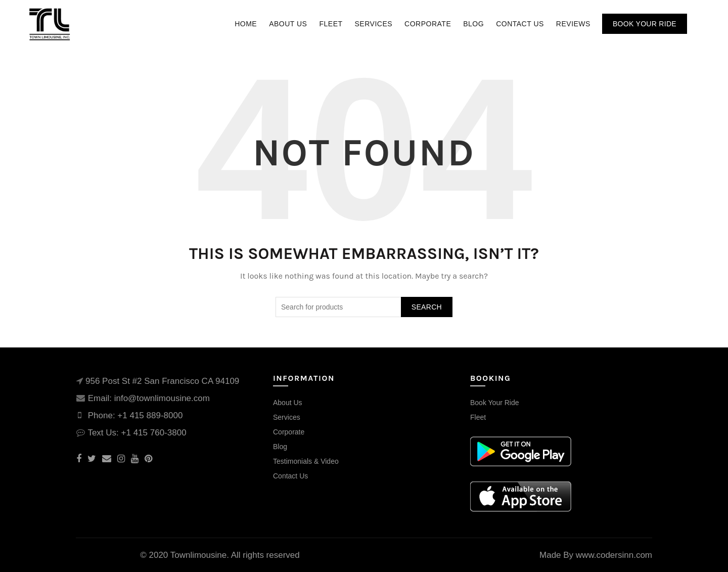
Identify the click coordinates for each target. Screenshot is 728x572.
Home (246, 24)
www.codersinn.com (614, 555)
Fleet (331, 24)
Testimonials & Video (306, 461)
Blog (473, 24)
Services (374, 24)
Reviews (573, 24)
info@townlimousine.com (162, 398)
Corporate (428, 24)
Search (427, 307)
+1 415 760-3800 (154, 433)
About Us (288, 24)
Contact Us (520, 24)
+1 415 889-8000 (150, 415)
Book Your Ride (645, 24)
